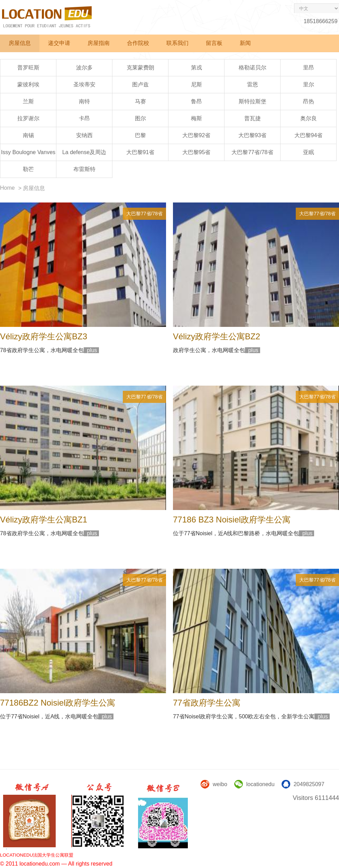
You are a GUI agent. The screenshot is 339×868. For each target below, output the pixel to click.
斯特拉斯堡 (253, 101)
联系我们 (177, 43)
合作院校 (138, 43)
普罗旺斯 (28, 68)
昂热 (309, 101)
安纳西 (84, 135)
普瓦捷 (253, 118)
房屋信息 (20, 43)
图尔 (140, 118)
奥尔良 (309, 118)
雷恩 (253, 84)
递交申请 (59, 43)
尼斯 (196, 84)
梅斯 (196, 118)
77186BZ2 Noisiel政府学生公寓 (58, 703)
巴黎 (140, 135)
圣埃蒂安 (84, 84)
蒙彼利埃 (28, 84)
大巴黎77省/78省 (252, 152)
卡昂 (84, 118)
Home (7, 188)
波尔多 (84, 68)
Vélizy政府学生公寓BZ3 (44, 336)
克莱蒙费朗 (140, 68)
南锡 (28, 135)
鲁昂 (196, 101)
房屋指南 (99, 43)
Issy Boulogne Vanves (28, 152)
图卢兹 (140, 84)
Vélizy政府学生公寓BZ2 (217, 336)
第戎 (196, 68)
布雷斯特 (84, 169)
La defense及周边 (84, 152)
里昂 (309, 68)
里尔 (309, 84)
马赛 (140, 101)
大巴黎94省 (309, 135)
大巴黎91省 (140, 152)
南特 (84, 101)
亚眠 (309, 152)
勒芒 (28, 169)
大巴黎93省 (253, 135)
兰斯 (28, 101)
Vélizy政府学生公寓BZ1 (44, 520)
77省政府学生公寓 (207, 703)
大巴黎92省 (196, 135)
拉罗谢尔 (28, 118)
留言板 (214, 43)
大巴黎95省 (196, 152)
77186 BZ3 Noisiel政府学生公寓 (232, 520)
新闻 (245, 43)
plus (91, 350)
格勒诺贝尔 (253, 68)
